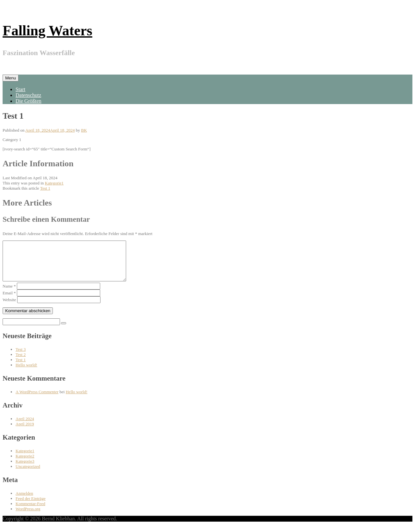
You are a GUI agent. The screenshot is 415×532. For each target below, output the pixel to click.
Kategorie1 (54, 183)
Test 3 (21, 357)
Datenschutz (28, 95)
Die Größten (29, 101)
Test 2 (21, 362)
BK (84, 130)
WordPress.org (28, 517)
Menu (11, 78)
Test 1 (45, 188)
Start (20, 89)
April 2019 (25, 432)
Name (9, 294)
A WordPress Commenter (37, 400)
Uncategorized (28, 474)
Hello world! (26, 373)
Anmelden (24, 501)
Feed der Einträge (30, 506)
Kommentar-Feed (30, 511)
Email (9, 301)
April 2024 (25, 426)
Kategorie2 (25, 464)
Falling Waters (47, 31)
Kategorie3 (25, 469)
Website (9, 307)
